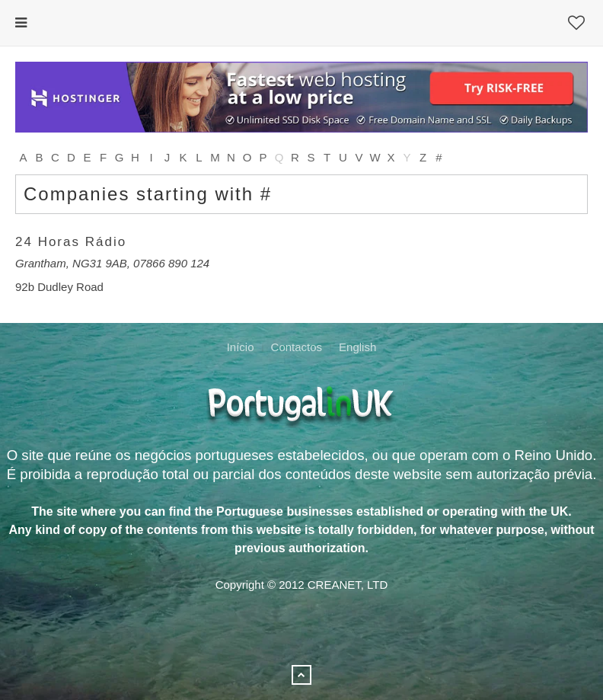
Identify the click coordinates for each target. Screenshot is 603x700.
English (357, 347)
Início (241, 347)
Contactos (297, 347)
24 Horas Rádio (71, 242)
